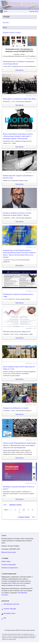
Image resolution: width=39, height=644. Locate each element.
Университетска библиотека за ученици (16, 408)
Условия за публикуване (9, 565)
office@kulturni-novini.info (11, 604)
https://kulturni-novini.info (16, 583)
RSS (5, 618)
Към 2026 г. (6, 23)
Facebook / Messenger (10, 609)
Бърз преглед (19, 70)
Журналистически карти (9, 552)
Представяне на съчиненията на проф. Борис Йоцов (19, 99)
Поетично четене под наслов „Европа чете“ (17, 332)
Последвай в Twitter (9, 613)
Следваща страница (24, 517)
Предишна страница (15, 505)
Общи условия (6, 561)
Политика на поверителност (10, 568)
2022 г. (34, 517)
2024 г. (5, 505)
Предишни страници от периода (12, 32)
